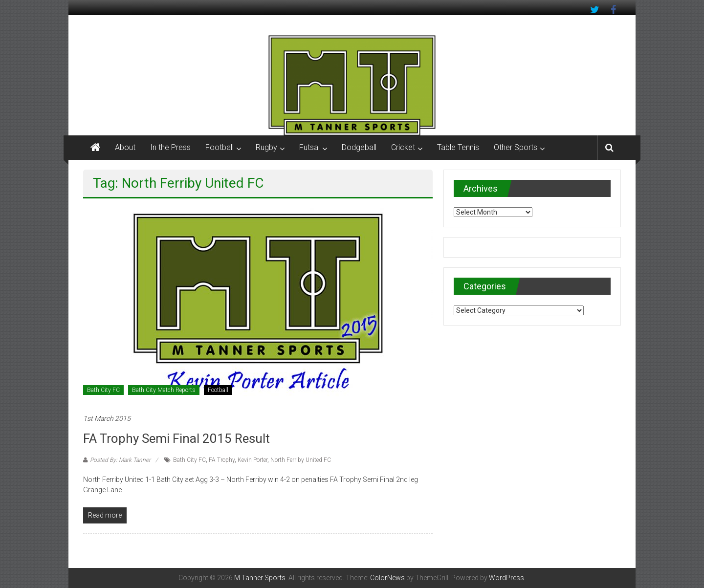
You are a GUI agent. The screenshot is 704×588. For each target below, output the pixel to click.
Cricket (403, 147)
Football (220, 147)
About (125, 147)
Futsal (309, 147)
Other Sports (516, 147)
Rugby (266, 147)
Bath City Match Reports (164, 390)
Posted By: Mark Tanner (120, 460)
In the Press (170, 147)
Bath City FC (103, 390)
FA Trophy (222, 460)
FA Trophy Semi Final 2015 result (176, 438)
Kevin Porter (253, 460)
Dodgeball (359, 147)
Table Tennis (458, 147)
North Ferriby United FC (301, 460)
